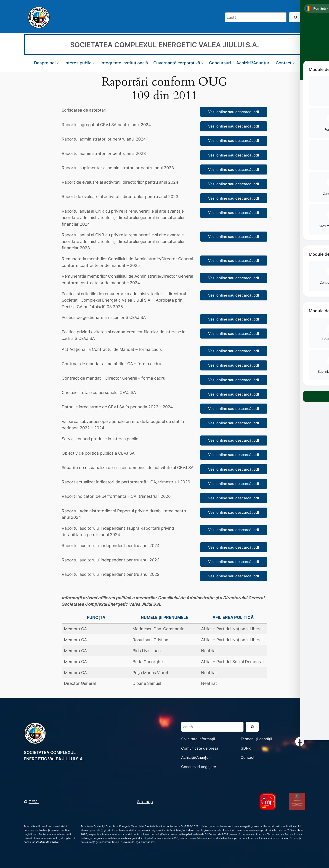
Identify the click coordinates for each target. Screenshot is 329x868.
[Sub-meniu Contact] (294, 63)
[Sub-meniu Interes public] (94, 63)
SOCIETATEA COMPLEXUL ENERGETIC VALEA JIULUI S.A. (165, 45)
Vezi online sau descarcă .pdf (234, 112)
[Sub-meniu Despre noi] (58, 63)
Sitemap (145, 802)
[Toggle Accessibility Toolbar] (320, 9)
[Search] (295, 17)
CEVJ (34, 802)
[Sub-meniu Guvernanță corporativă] (202, 63)
